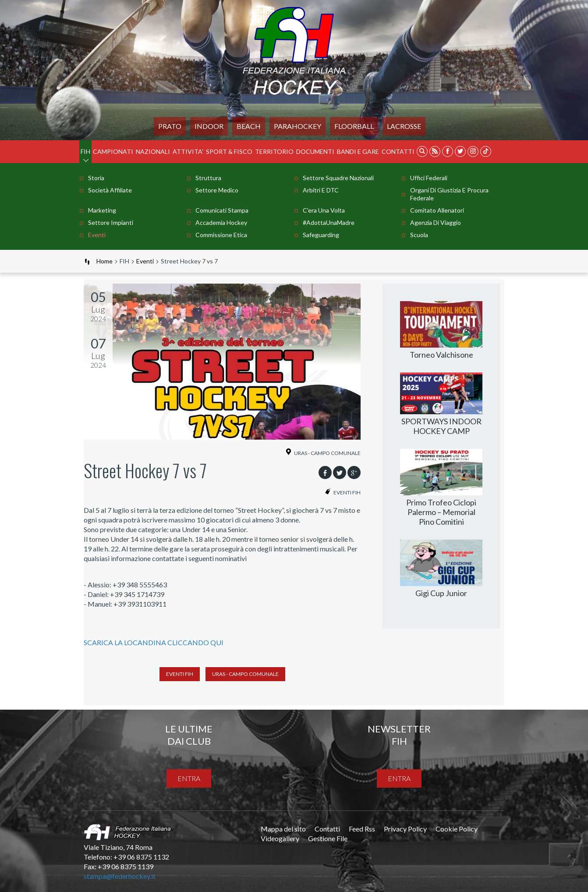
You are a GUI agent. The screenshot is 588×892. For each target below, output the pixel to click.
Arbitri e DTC (321, 190)
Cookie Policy (457, 829)
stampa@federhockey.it (120, 876)
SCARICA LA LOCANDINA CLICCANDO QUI (154, 642)
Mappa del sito (283, 829)
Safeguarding (321, 235)
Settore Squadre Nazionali (338, 178)
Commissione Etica (221, 235)
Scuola (419, 235)
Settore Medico (217, 190)
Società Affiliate (110, 190)
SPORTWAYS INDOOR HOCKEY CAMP (441, 426)
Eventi (97, 235)
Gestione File (328, 838)
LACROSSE (404, 126)
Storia (96, 178)
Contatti (398, 151)
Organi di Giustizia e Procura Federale (449, 194)
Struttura (208, 178)
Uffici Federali (429, 178)
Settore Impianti (111, 222)
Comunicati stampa (222, 210)
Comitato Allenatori (437, 210)
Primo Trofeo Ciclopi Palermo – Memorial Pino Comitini (441, 512)
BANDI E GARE (358, 151)
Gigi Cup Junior (441, 593)
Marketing (102, 210)
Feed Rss (362, 829)
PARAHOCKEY (298, 126)
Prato (170, 126)
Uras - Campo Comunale (245, 674)
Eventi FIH (180, 674)
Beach (249, 126)
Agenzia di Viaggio (436, 222)
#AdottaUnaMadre (329, 222)
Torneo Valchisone (441, 355)
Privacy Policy (405, 829)
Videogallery (280, 838)
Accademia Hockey (221, 222)
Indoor (209, 126)
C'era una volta (324, 210)
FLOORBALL (354, 126)
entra (189, 778)
